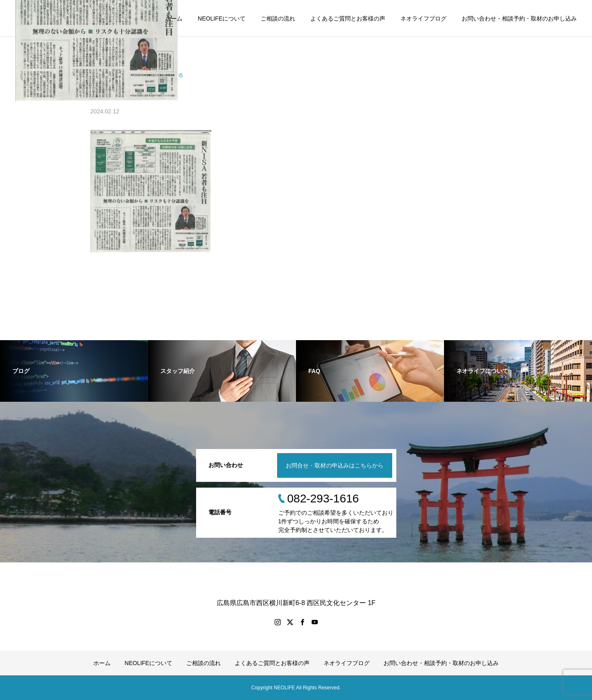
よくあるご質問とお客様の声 (348, 18)
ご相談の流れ (278, 18)
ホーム (174, 18)
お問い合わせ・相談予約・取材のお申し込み (519, 18)
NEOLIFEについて (222, 18)
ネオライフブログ (423, 18)
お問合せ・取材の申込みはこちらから (335, 465)
